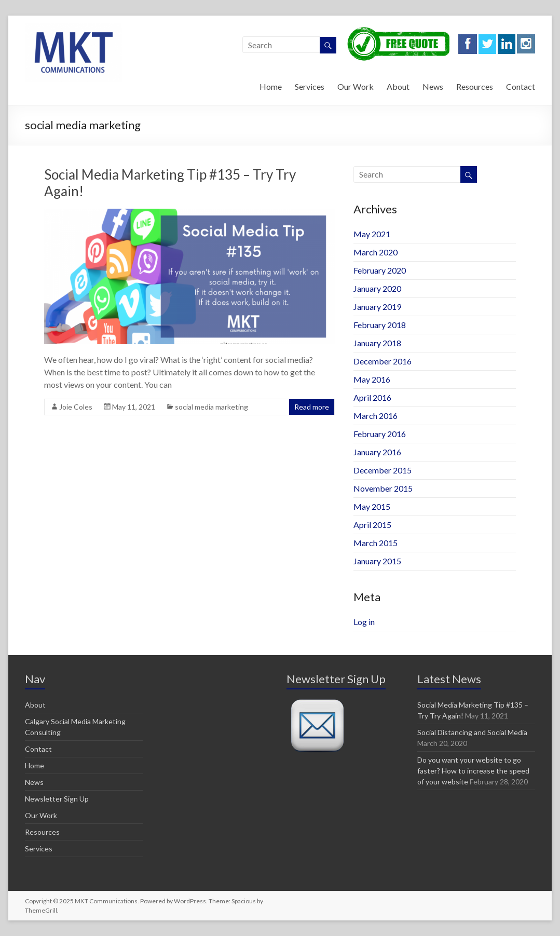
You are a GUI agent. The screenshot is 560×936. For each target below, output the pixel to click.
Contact (521, 86)
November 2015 (383, 488)
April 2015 (372, 525)
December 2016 (383, 361)
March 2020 (375, 252)
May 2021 (372, 234)
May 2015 (372, 506)
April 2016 (372, 397)
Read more (312, 407)
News (433, 86)
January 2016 (377, 452)
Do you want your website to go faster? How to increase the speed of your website (473, 771)
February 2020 (380, 270)
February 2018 (380, 325)
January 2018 (377, 343)
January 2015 (377, 561)
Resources (475, 86)
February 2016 (380, 434)
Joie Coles (76, 407)
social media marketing (211, 407)
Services (310, 86)
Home (271, 86)
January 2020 (377, 288)
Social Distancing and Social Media (472, 732)
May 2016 (372, 379)
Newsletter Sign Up (57, 799)
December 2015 (383, 470)
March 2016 (375, 416)
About (398, 86)
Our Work (356, 86)
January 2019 (377, 307)
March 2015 (375, 543)
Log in (364, 622)
